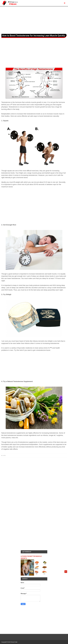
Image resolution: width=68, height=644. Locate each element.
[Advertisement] (34, 20)
